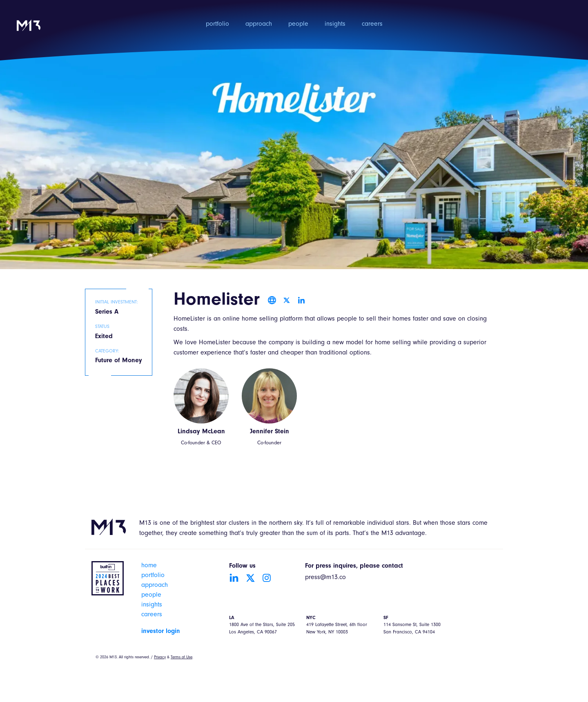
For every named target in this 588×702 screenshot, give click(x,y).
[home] (29, 31)
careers (372, 25)
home (149, 566)
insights (335, 25)
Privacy (160, 657)
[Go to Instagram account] (267, 578)
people (298, 25)
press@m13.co (325, 578)
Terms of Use (182, 657)
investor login (161, 631)
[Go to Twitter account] (250, 578)
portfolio (217, 25)
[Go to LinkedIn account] (234, 578)
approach (259, 25)
